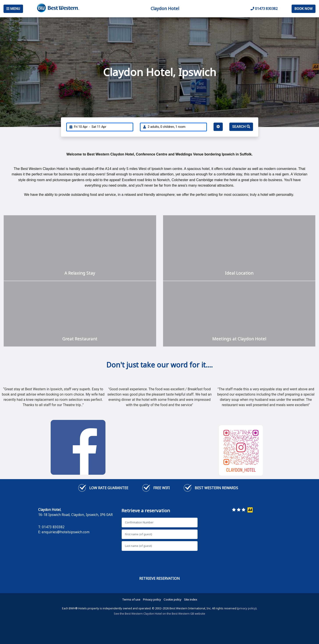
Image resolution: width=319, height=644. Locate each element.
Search (241, 127)
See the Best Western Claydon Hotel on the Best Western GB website (159, 614)
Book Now (304, 9)
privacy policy (247, 608)
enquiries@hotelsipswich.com (66, 532)
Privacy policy (152, 599)
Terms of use (131, 599)
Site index (191, 599)
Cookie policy (172, 599)
